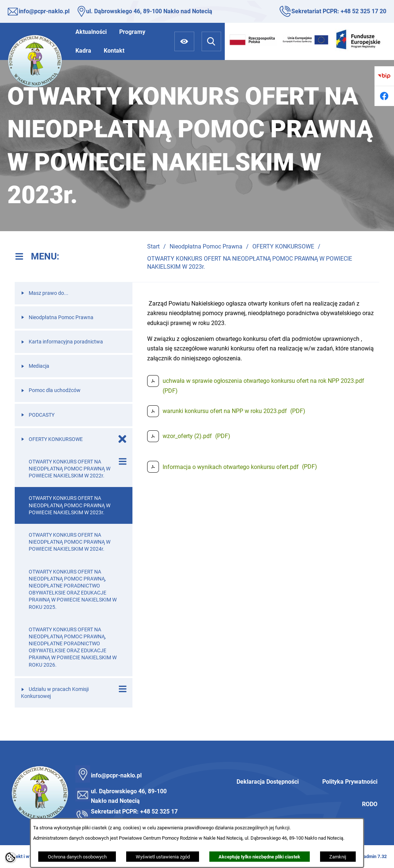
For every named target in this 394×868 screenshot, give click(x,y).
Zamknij (338, 857)
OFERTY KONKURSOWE (283, 246)
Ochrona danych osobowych (77, 857)
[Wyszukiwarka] (211, 41)
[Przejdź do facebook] (384, 96)
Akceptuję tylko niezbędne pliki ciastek (259, 857)
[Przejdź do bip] (384, 76)
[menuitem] (91, 32)
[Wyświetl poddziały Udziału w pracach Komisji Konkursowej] (123, 689)
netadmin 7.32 (372, 856)
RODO (370, 804)
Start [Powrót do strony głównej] (153, 246)
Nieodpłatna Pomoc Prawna (206, 246)
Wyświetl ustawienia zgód (163, 857)
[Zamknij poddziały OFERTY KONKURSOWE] (123, 439)
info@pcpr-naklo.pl (44, 11)
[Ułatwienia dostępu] (184, 41)
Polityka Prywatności (350, 782)
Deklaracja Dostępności (268, 782)
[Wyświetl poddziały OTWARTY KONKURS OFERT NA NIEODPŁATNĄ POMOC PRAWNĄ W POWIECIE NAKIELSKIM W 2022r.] (123, 462)
